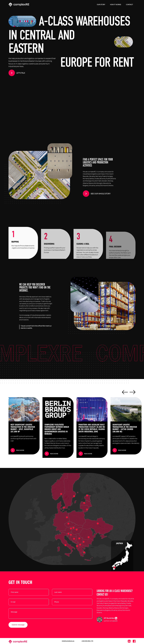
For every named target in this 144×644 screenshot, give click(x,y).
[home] (19, 5)
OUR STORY (101, 4)
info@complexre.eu (68, 641)
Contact (129, 4)
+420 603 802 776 (87, 641)
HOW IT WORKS (116, 4)
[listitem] (24, 426)
